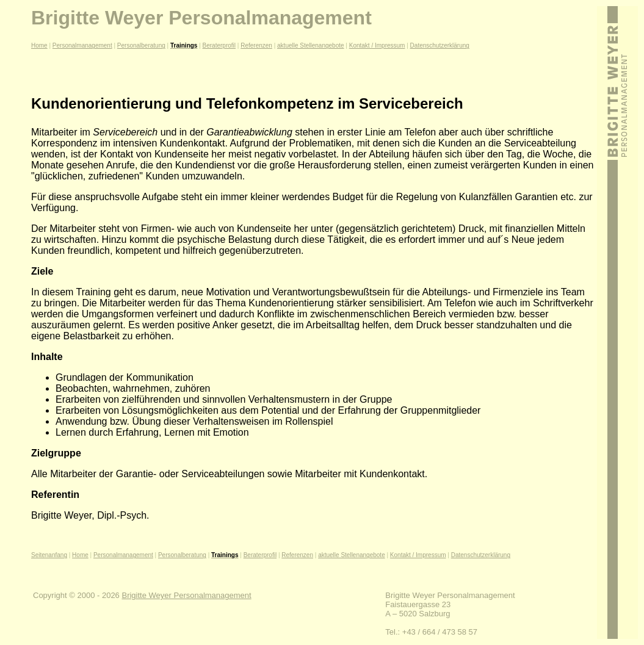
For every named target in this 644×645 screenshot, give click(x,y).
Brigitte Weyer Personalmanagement (186, 595)
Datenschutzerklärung (440, 45)
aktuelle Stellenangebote (311, 45)
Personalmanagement (82, 45)
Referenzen (256, 45)
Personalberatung (141, 45)
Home (39, 45)
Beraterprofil (219, 45)
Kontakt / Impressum (377, 45)
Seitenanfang (49, 555)
